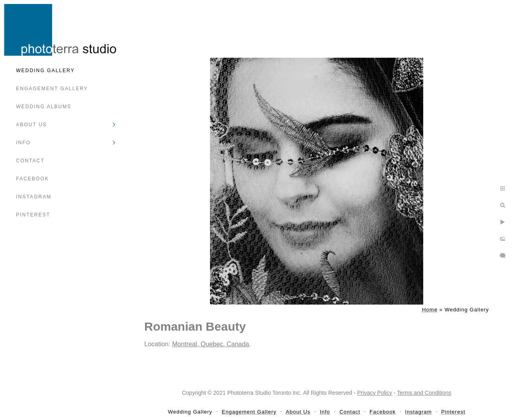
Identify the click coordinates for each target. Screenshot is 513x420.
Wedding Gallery (45, 71)
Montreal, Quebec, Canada (210, 344)
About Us (31, 125)
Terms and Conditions (424, 393)
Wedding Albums (44, 107)
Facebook (32, 179)
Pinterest (33, 215)
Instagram (34, 197)
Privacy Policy (375, 393)
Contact (30, 161)
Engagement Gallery (52, 89)
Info (23, 143)
